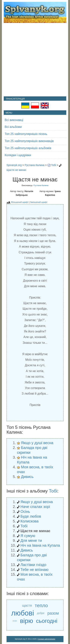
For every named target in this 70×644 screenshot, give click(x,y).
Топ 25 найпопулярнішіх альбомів (28, 148)
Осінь (25, 511)
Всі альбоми (13, 127)
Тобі (54, 165)
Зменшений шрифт (39, 202)
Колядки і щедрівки (18, 155)
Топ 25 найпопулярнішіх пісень (26, 134)
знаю (15, 621)
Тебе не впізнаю (35, 570)
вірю (27, 621)
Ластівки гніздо (33, 565)
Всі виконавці (14, 120)
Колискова (30, 521)
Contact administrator (47, 639)
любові (23, 613)
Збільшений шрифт (20, 202)
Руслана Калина (35, 165)
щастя (27, 605)
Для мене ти (31, 541)
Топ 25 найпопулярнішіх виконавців (29, 141)
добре (41, 613)
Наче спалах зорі (35, 507)
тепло (41, 605)
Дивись (27, 477)
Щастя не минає (16, 170)
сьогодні (47, 621)
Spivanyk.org (14, 165)
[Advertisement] (35, 60)
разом (53, 613)
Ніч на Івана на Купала (40, 545)
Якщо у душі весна (37, 443)
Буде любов (31, 516)
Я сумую (28, 536)
